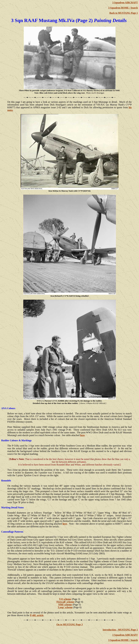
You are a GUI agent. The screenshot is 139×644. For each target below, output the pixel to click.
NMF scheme (65, 605)
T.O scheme (65, 599)
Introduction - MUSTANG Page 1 (120, 630)
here (82, 435)
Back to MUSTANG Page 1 (124, 13)
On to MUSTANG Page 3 (69, 624)
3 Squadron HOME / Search (123, 8)
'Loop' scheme (65, 607)
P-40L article (37, 615)
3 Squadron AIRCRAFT (125, 3)
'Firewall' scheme (65, 602)
